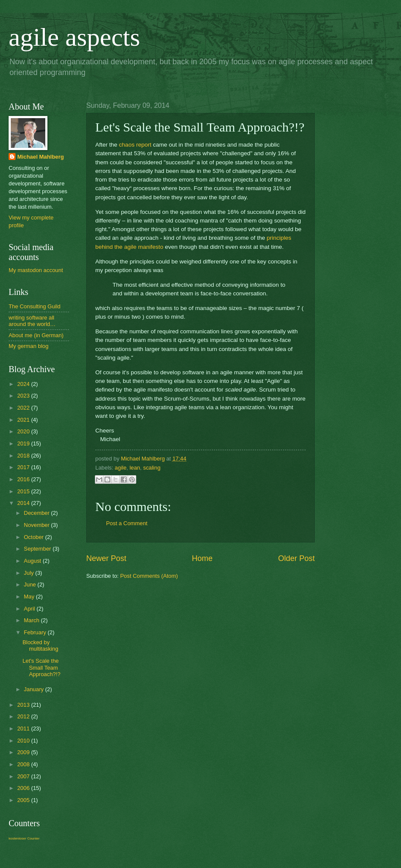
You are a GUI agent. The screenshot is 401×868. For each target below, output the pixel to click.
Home (202, 558)
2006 (24, 788)
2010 (24, 741)
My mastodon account (36, 270)
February (36, 632)
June (31, 584)
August (33, 561)
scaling (152, 468)
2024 (24, 384)
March (32, 620)
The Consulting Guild (34, 306)
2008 (24, 764)
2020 (24, 431)
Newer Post (106, 558)
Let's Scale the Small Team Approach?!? (41, 667)
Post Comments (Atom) (149, 576)
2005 (24, 800)
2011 (24, 729)
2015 (24, 491)
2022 (24, 408)
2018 (24, 456)
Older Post (296, 558)
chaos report (135, 145)
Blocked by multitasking (40, 646)
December (37, 513)
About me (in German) (36, 335)
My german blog (28, 346)
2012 (24, 716)
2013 (24, 705)
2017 (24, 467)
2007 (24, 776)
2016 (24, 479)
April (30, 609)
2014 (24, 503)
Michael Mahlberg (41, 157)
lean (135, 468)
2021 (24, 420)
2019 (24, 443)
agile (121, 468)
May (30, 597)
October (34, 537)
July (29, 573)
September (38, 549)
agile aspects (74, 37)
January (34, 689)
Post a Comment (127, 523)
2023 (24, 396)
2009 (24, 752)
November (37, 525)
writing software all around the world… (32, 321)
